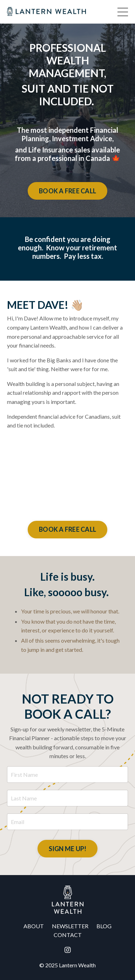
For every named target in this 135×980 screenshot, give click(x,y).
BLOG (104, 926)
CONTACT (68, 935)
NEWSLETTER (70, 926)
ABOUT (34, 926)
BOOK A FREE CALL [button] (67, 191)
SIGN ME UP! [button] (68, 849)
